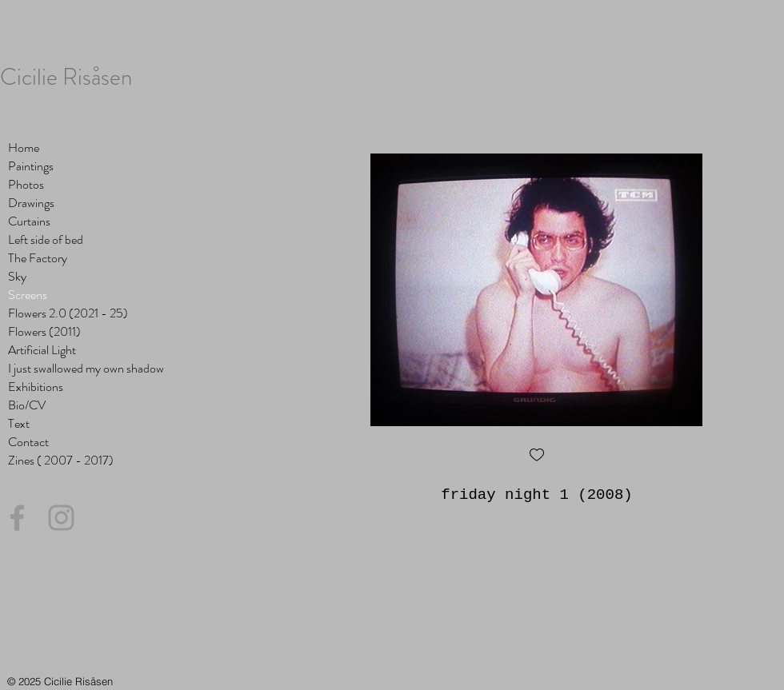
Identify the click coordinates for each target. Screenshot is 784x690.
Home (24, 148)
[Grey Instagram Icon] (61, 518)
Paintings (31, 166)
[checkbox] (537, 456)
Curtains (29, 221)
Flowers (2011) (44, 331)
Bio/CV (27, 405)
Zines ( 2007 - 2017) (61, 460)
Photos (26, 184)
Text (19, 423)
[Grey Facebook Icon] (17, 518)
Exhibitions (36, 387)
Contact (28, 442)
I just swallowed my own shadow (86, 368)
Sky (17, 276)
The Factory (38, 258)
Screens (28, 295)
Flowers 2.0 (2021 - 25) (68, 313)
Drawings (31, 203)
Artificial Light (42, 350)
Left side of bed (46, 239)
